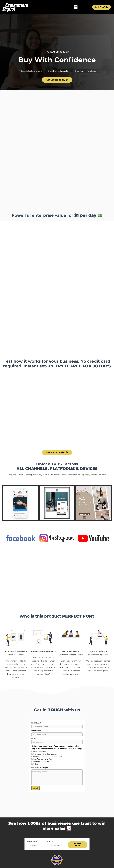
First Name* (36, 723)
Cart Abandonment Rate (43, 759)
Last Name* (36, 731)
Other (36, 764)
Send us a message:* (40, 768)
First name (32, 841)
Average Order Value (41, 762)
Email (50, 841)
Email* (34, 738)
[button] (76, 7)
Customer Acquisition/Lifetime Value (48, 757)
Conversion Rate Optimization (45, 754)
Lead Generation (40, 752)
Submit (35, 788)
